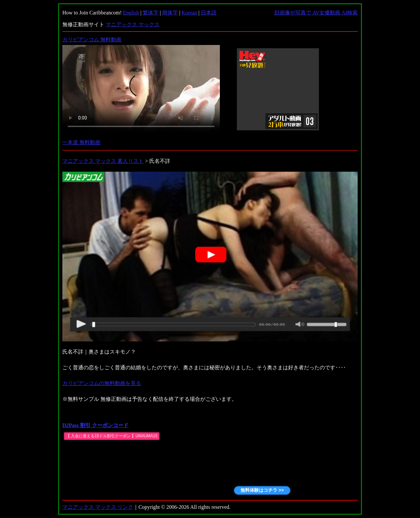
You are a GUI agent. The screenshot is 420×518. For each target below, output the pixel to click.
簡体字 (170, 13)
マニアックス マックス (133, 24)
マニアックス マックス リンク (98, 507)
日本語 (209, 13)
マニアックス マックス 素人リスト (103, 161)
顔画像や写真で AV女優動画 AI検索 (316, 13)
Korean (189, 13)
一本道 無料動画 (81, 142)
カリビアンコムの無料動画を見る (102, 383)
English (131, 13)
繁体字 (151, 13)
